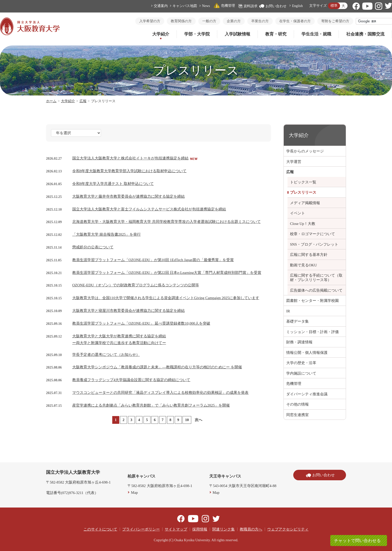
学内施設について (301, 373)
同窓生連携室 (297, 415)
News (206, 6)
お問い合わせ (273, 6)
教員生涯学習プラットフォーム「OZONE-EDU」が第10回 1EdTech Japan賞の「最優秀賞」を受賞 (153, 260)
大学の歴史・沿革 (301, 363)
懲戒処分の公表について (93, 247)
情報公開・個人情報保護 (307, 353)
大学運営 (294, 162)
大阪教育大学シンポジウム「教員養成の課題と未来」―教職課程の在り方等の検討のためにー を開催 (157, 367)
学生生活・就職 (316, 34)
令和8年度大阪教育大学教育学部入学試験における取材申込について (129, 171)
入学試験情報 (237, 34)
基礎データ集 (297, 321)
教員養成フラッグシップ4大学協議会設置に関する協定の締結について (131, 380)
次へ (198, 420)
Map (134, 493)
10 (187, 420)
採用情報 (200, 529)
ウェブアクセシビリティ (288, 529)
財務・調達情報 (299, 342)
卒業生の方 (260, 21)
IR (288, 311)
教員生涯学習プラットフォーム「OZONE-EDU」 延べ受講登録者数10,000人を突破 (141, 323)
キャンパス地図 (185, 6)
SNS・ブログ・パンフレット (314, 244)
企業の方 (234, 21)
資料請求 (248, 6)
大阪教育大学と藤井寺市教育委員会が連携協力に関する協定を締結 (128, 196)
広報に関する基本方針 (309, 255)
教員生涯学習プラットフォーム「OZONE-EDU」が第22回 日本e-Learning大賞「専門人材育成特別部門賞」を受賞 (167, 273)
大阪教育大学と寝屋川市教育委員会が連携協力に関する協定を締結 (128, 311)
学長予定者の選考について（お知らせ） (106, 355)
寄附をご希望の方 (335, 21)
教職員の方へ (251, 529)
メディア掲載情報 (305, 203)
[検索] (374, 21)
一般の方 (209, 21)
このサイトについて (100, 529)
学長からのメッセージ (305, 151)
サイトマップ (176, 529)
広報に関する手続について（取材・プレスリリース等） (316, 278)
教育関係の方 (181, 21)
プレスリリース (303, 192)
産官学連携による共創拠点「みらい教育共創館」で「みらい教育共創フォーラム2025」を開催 (151, 405)
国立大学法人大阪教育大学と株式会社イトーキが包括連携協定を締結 (130, 158)
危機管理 (224, 6)
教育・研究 (276, 34)
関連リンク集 (223, 529)
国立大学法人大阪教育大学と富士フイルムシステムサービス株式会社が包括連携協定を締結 (149, 209)
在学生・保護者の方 (295, 21)
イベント (297, 213)
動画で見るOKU (303, 265)
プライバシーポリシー (141, 529)
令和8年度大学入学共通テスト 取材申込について (113, 184)
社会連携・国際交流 (365, 34)
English (297, 6)
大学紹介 (161, 34)
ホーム (51, 101)
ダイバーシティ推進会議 (307, 394)
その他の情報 (297, 404)
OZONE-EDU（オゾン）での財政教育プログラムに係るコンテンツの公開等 (136, 285)
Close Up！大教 (303, 224)
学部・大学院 (197, 34)
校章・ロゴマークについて (312, 234)
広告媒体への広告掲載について (316, 290)
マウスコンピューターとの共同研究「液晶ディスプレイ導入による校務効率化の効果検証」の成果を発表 (160, 393)
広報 (83, 101)
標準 (334, 6)
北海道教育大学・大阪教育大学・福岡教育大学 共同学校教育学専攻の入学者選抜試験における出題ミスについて (166, 222)
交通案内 (161, 6)
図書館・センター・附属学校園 (312, 301)
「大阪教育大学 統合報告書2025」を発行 (106, 234)
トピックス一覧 (303, 182)
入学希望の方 (150, 21)
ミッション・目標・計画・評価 (312, 332)
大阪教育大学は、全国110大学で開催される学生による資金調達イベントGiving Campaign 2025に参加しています (166, 298)
